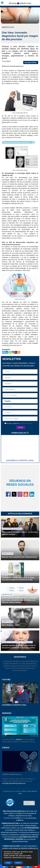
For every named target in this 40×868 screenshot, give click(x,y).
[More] (19, 352)
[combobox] (20, 390)
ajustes (29, 858)
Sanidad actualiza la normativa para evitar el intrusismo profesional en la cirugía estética (19, 647)
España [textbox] (8, 401)
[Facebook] (3, 352)
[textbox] (20, 390)
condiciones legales (26, 423)
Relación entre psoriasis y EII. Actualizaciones (20, 557)
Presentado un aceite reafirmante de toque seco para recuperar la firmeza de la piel (18, 578)
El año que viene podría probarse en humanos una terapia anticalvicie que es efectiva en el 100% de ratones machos (19, 600)
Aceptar (8, 863)
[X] (16, 352)
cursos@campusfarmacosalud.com (14, 783)
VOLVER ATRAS (30, 62)
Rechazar (18, 863)
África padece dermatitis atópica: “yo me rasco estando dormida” (20, 533)
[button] (2, 3)
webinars (19, 739)
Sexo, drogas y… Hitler (11, 625)
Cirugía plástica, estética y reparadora (17, 642)
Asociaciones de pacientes (12, 529)
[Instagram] (13, 352)
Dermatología (8, 554)
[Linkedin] (7, 352)
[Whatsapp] (10, 352)
